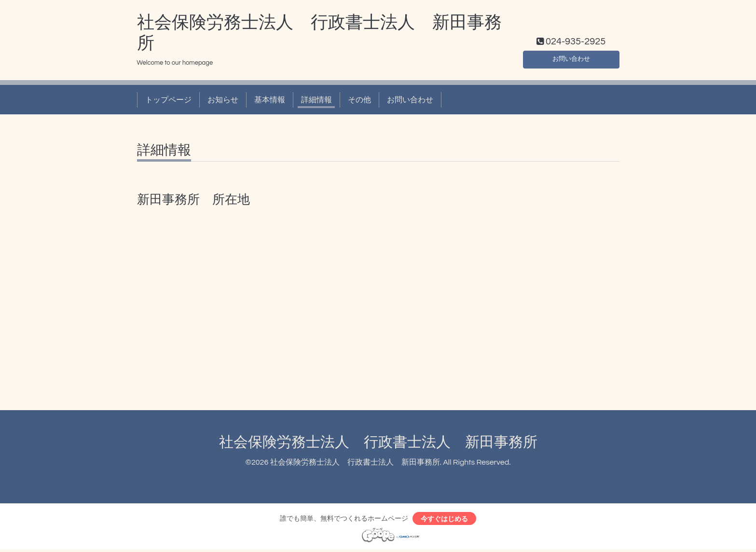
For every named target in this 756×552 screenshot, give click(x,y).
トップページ (168, 100)
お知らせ (223, 100)
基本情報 (270, 100)
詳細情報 (316, 100)
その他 (359, 100)
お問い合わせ (571, 57)
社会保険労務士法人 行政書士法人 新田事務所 (378, 442)
